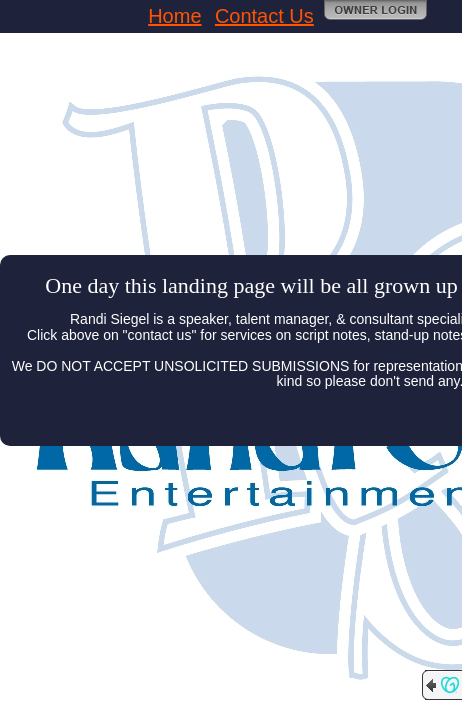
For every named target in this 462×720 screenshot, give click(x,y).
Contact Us (264, 16)
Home (174, 16)
